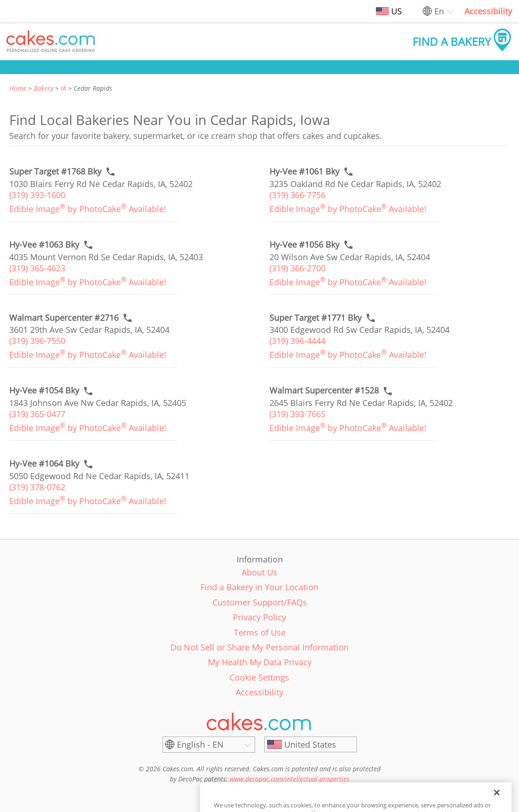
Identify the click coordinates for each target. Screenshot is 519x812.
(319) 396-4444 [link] (297, 341)
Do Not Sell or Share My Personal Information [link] (259, 647)
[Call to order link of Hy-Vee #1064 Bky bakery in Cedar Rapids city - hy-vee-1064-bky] (44, 464)
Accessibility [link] (488, 11)
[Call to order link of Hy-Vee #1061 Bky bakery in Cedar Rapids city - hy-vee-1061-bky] (304, 172)
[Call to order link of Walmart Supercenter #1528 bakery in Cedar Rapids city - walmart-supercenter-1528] (324, 390)
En (439, 11)
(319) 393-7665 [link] (297, 414)
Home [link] (18, 88)
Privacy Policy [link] (259, 617)
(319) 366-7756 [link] (297, 195)
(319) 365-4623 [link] (37, 268)
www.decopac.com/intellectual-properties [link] (290, 779)
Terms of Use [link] (260, 632)
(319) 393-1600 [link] (37, 195)
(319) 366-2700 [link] (297, 268)
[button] (51, 42)
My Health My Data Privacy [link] (260, 662)
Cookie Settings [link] (259, 677)
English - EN (200, 744)
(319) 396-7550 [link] (37, 341)
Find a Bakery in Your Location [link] (259, 587)
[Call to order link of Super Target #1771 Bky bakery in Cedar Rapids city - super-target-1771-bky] (316, 318)
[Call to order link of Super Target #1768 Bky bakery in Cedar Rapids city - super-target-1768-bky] (55, 172)
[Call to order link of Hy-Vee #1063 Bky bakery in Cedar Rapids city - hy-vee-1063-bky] (44, 245)
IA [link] (63, 88)
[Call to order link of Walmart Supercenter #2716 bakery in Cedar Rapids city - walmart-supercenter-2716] (64, 318)
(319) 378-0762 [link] (37, 487)
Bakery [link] (44, 88)
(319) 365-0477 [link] (37, 414)
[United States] (311, 744)
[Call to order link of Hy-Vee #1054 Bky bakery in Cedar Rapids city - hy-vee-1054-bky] (44, 390)
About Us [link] (259, 572)
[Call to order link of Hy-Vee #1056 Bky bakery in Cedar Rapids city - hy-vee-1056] (304, 245)
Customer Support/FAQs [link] (260, 602)
